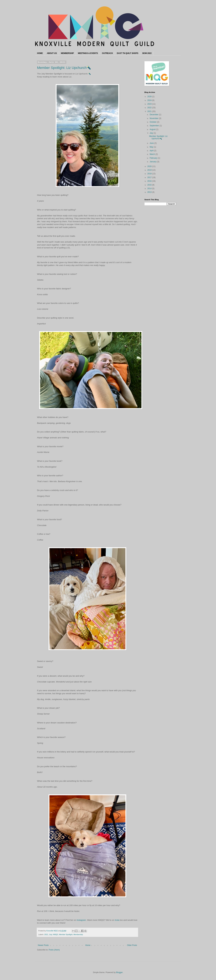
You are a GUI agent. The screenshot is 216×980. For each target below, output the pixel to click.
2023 (150, 104)
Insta (117, 920)
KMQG (56, 934)
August (153, 129)
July (51, 934)
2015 (150, 185)
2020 (150, 166)
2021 (46, 934)
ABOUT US (52, 53)
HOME (40, 53)
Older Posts (132, 945)
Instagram (81, 920)
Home (88, 945)
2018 (150, 174)
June (152, 143)
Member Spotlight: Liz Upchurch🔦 (64, 68)
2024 (150, 100)
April (152, 151)
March (153, 154)
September (155, 126)
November (154, 118)
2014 (150, 189)
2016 (150, 181)
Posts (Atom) (54, 950)
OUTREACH (107, 53)
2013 (150, 192)
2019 (150, 170)
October (153, 122)
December (154, 115)
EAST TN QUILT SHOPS (128, 53)
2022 (150, 108)
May (152, 147)
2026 (150, 97)
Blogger (119, 972)
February (154, 158)
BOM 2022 (147, 53)
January (153, 162)
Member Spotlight (66, 934)
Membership (78, 934)
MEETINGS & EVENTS (88, 53)
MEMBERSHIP (67, 53)
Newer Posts (43, 945)
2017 (150, 177)
